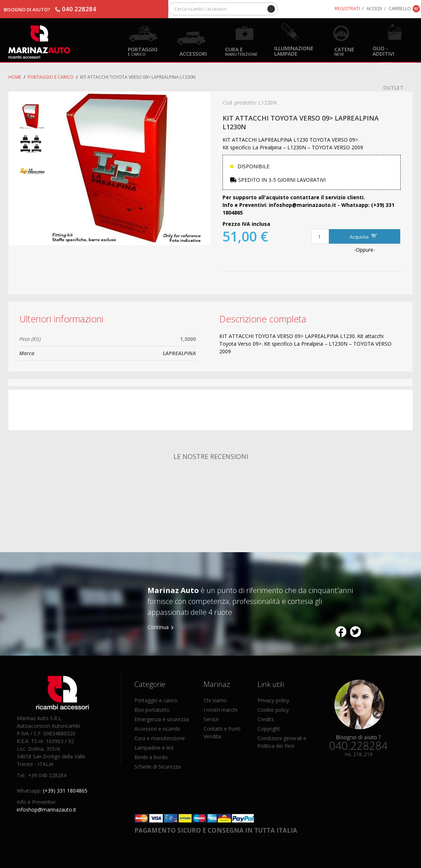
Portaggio (143, 51)
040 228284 (79, 9)
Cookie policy (273, 710)
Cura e (241, 51)
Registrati (347, 8)
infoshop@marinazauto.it (46, 810)
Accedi (374, 8)
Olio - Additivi (383, 51)
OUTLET (393, 87)
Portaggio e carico (51, 77)
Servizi (211, 719)
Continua (158, 627)
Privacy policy (273, 700)
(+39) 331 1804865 (65, 791)
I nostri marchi (221, 710)
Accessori (193, 53)
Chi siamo (215, 700)
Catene (344, 51)
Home (15, 77)
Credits (266, 719)
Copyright (269, 729)
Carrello (400, 8)
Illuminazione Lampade (294, 51)
